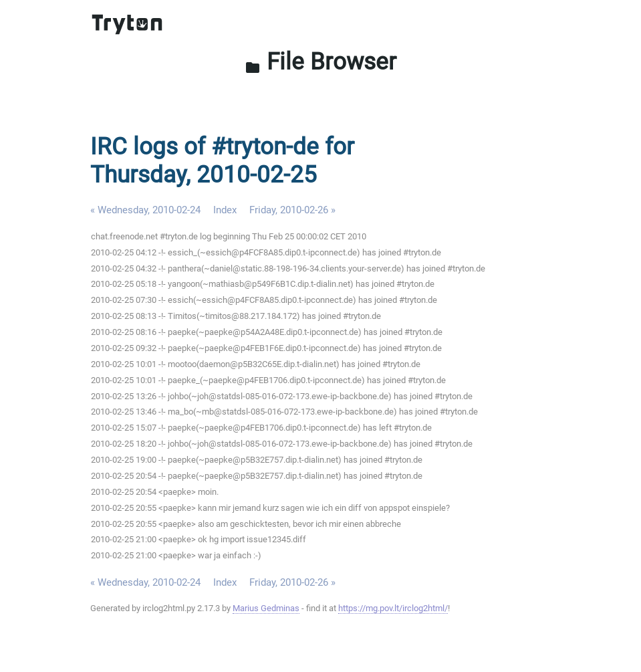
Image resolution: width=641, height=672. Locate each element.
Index (225, 210)
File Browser (320, 62)
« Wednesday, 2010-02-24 (145, 210)
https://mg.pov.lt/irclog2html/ (393, 608)
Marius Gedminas (266, 608)
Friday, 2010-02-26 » (292, 210)
